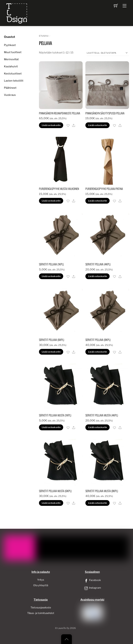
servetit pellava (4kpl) (98, 264)
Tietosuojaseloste (41, 608)
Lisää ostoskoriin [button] (51, 125)
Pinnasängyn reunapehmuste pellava (60, 113)
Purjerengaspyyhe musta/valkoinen (59, 189)
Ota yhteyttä (41, 585)
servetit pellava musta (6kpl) (55, 491)
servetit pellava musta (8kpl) (102, 491)
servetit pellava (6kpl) (52, 340)
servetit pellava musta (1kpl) (55, 415)
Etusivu (44, 36)
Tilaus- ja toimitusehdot (41, 613)
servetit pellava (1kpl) (51, 264)
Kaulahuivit (11, 66)
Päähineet (10, 88)
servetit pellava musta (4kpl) (102, 415)
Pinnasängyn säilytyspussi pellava (105, 113)
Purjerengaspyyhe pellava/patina (104, 189)
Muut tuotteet (13, 52)
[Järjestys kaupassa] (108, 53)
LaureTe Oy (63, 628)
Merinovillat (11, 59)
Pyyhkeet (10, 45)
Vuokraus (10, 95)
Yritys (41, 580)
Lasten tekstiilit (14, 81)
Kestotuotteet (13, 74)
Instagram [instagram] (92, 588)
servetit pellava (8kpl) (98, 340)
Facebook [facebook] (92, 580)
